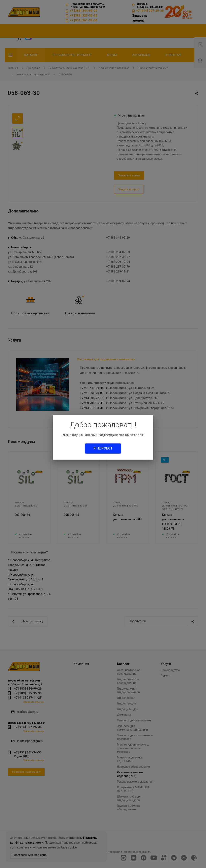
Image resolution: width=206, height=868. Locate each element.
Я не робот (103, 448)
